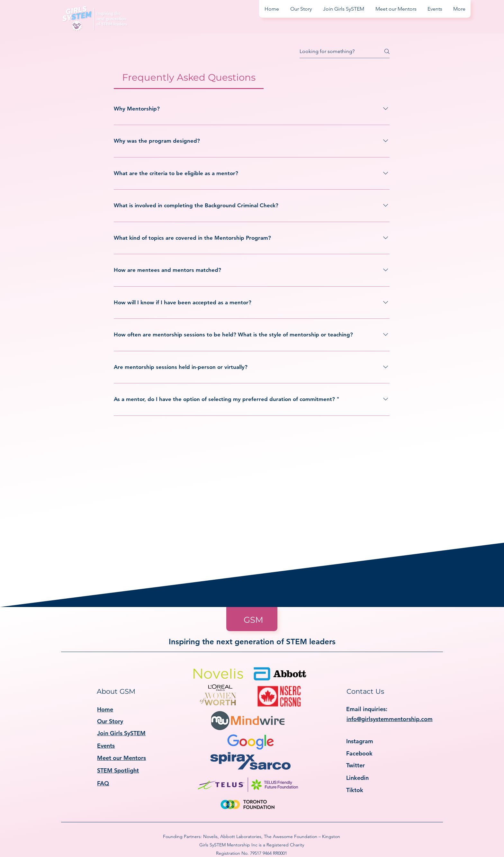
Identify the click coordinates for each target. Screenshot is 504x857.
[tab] (189, 77)
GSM (253, 620)
